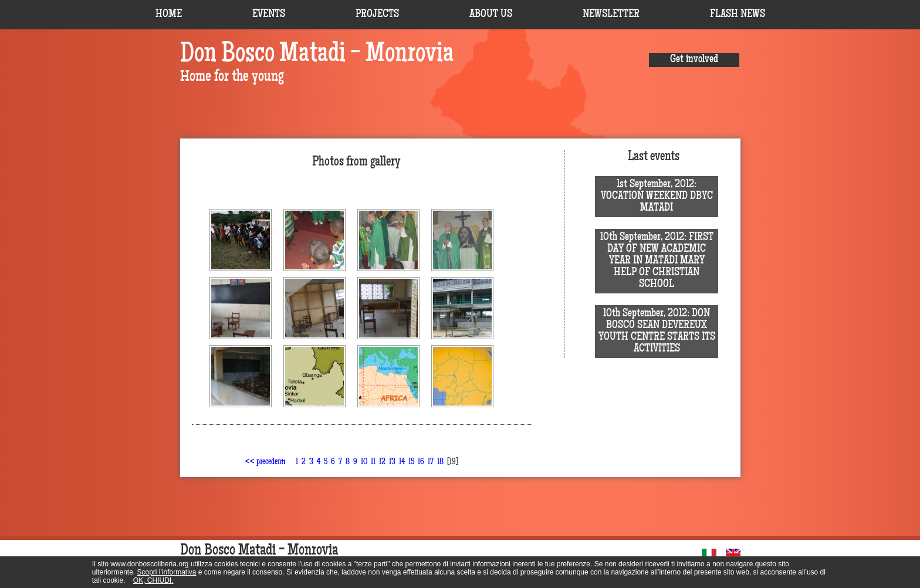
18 (440, 462)
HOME (169, 15)
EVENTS (269, 15)
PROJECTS (377, 15)
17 (431, 462)
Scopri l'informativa (167, 572)
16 (421, 462)
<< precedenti (265, 462)
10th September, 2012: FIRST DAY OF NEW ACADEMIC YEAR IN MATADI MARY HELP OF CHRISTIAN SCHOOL (657, 261)
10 (364, 462)
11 (373, 462)
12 (382, 462)
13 (392, 462)
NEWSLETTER (611, 15)
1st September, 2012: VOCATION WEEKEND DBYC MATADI (657, 197)
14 (402, 462)
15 (411, 462)
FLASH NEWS (738, 15)
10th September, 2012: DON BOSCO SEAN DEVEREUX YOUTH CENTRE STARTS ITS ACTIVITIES (657, 332)
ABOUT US (491, 15)
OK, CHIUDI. (153, 580)
